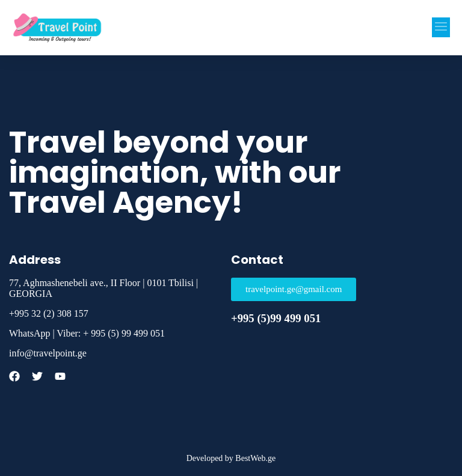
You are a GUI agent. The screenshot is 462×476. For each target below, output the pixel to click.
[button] (441, 27)
